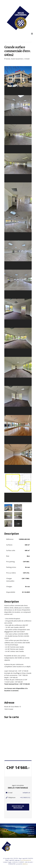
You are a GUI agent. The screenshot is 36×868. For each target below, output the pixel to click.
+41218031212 (25, 797)
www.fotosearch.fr (26, 860)
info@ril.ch (26, 793)
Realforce (25, 864)
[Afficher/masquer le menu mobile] (32, 34)
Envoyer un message (18, 807)
